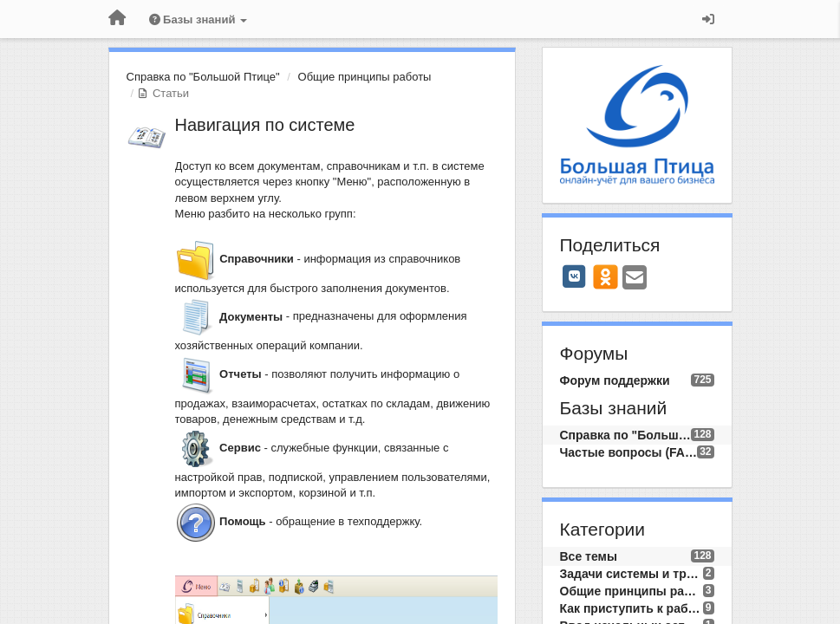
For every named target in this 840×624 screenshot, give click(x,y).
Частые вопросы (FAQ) (629, 452)
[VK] (575, 276)
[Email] (635, 279)
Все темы (589, 556)
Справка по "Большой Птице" (203, 77)
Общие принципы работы (365, 77)
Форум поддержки (615, 380)
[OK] (606, 276)
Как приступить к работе (632, 608)
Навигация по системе (265, 125)
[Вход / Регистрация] (708, 19)
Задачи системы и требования (632, 574)
